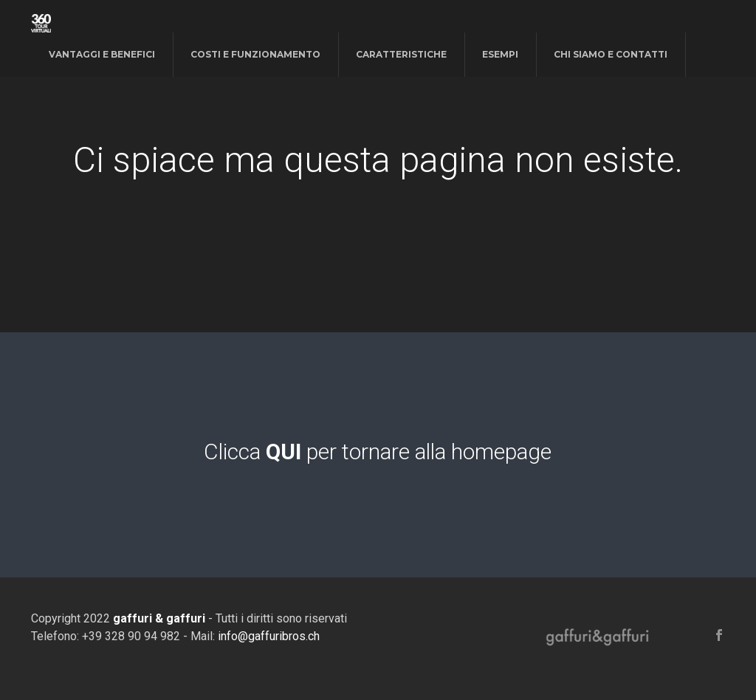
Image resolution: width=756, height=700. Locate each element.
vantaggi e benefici (102, 54)
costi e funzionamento (255, 54)
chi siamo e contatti (611, 54)
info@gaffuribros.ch (269, 636)
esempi (500, 54)
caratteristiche (401, 54)
